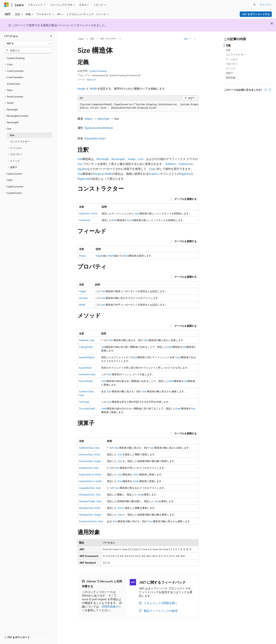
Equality (82, 169)
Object (89, 119)
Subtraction (186, 164)
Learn (81, 39)
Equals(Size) (85, 368)
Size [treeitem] (12, 135)
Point (114, 220)
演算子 (229, 73)
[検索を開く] (255, 5)
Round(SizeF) (86, 381)
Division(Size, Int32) (90, 454)
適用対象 (231, 78)
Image (132, 159)
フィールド (232, 59)
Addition (171, 164)
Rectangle (103, 159)
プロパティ (232, 64)
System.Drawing (98, 71)
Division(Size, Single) (90, 461)
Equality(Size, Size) (89, 468)
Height (81, 88)
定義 (228, 45)
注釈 (228, 50)
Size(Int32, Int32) (88, 213)
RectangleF (118, 159)
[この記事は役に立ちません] (270, 90)
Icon (141, 159)
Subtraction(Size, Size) (91, 521)
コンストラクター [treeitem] (20, 141)
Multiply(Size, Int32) (90, 508)
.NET (92, 39)
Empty (82, 256)
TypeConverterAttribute (99, 128)
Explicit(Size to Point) (90, 474)
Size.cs (90, 79)
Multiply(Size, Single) (90, 515)
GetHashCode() (87, 374)
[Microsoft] (7, 5)
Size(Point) (85, 220)
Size (102, 138)
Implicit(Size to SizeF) (90, 481)
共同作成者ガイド (102, 608)
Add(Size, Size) (87, 340)
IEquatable (91, 138)
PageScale (84, 179)
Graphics (154, 174)
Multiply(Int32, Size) (90, 494)
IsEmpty (83, 298)
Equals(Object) (87, 357)
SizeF (170, 347)
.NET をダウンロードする (256, 14)
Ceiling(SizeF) (86, 347)
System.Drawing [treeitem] (16, 58)
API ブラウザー (109, 39)
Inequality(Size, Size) (90, 488)
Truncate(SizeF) (87, 408)
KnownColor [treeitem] (14, 84)
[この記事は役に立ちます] (265, 90)
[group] (138, 106)
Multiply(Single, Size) (90, 501)
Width (93, 88)
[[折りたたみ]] (51, 36)
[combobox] (28, 43)
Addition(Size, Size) (89, 448)
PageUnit (185, 174)
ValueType (103, 119)
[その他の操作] (195, 39)
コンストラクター (236, 54)
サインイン (266, 4)
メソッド (231, 68)
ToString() (84, 402)
